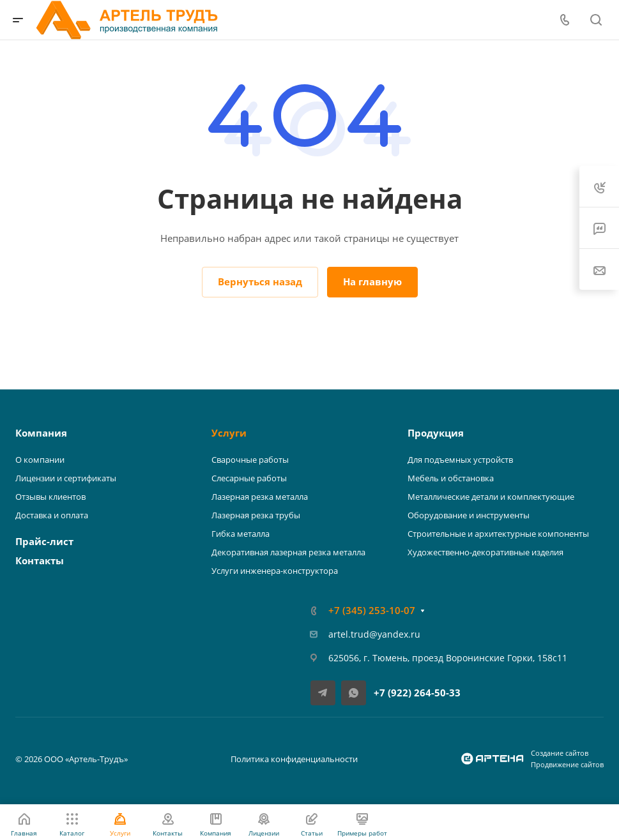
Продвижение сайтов (567, 764)
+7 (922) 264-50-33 (417, 693)
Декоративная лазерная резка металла (288, 552)
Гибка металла (241, 534)
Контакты (40, 560)
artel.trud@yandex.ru (374, 634)
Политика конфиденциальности (294, 759)
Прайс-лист (44, 541)
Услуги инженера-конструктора (275, 571)
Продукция (436, 433)
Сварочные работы (250, 460)
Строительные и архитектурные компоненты (498, 534)
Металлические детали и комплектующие (491, 497)
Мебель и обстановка (451, 478)
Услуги (229, 433)
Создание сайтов (560, 753)
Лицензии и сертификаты (66, 478)
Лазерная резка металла (260, 497)
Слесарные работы (249, 478)
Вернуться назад (260, 281)
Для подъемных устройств (460, 460)
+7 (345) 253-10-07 (372, 610)
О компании (40, 460)
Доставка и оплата (52, 515)
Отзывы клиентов (50, 497)
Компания (41, 433)
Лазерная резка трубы (256, 515)
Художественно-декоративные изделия (485, 552)
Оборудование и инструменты (469, 515)
